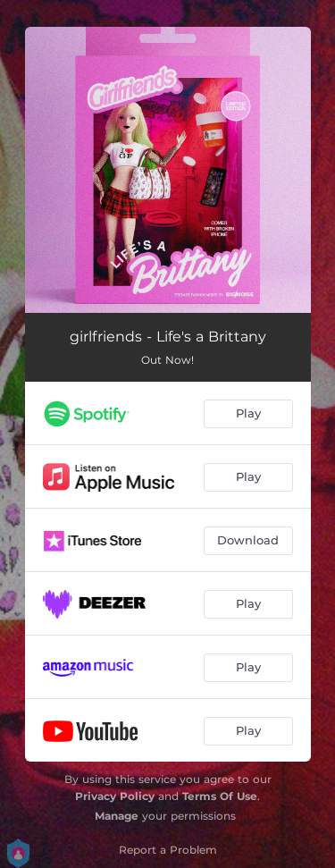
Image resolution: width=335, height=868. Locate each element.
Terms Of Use (220, 796)
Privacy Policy (115, 796)
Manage (117, 816)
